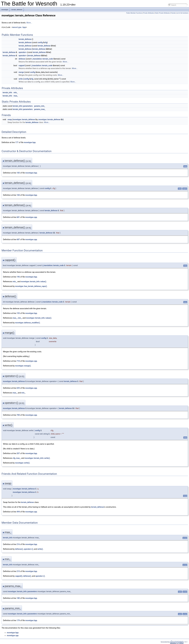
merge (21, 72)
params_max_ (40, 109)
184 (18, 195)
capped (22, 66)
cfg (46, 42)
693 (18, 388)
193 (18, 313)
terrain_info (7, 92)
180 (18, 598)
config (40, 42)
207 (18, 453)
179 (18, 620)
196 (18, 277)
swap (10, 119)
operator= (23, 52)
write (21, 79)
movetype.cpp (31, 217)
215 (18, 571)
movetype (5, 10)
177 (17, 142)
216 (18, 544)
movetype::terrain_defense (24, 119)
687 (18, 239)
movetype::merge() (23, 366)
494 (18, 512)
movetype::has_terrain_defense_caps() (31, 286)
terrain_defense (17, 10)
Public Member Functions (134, 13)
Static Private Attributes (162, 13)
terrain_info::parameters (23, 106)
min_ (16, 92)
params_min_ (40, 106)
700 (18, 415)
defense (22, 59)
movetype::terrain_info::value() (34, 282)
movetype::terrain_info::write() (37, 458)
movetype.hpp (19, 27)
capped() (19, 576)
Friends (173, 13)
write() (40, 549)
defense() (19, 549)
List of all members (182, 13)
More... (29, 23)
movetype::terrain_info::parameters (22, 591)
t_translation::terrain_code (42, 59)
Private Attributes (149, 13)
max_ (16, 96)
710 (18, 361)
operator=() (28, 549)
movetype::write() (22, 463)
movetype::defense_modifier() (27, 323)
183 (18, 173)
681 (18, 217)
